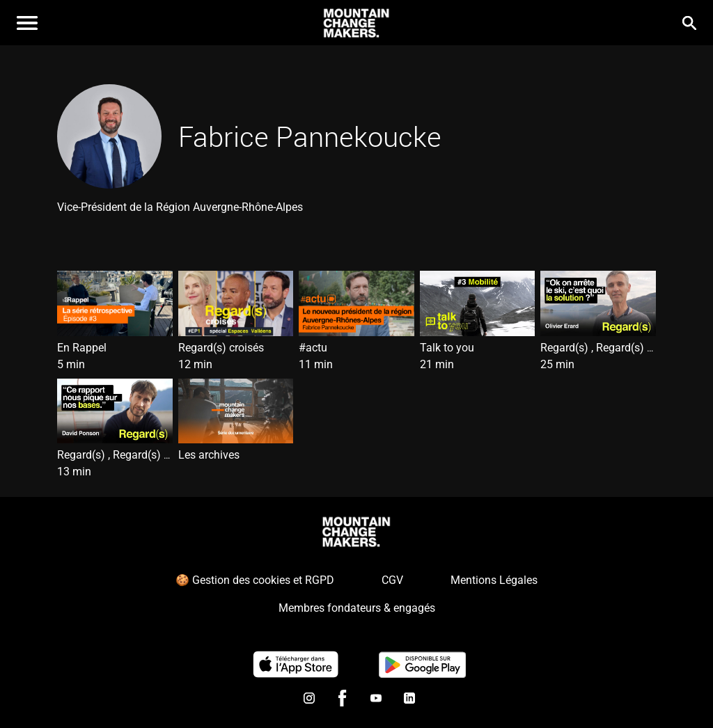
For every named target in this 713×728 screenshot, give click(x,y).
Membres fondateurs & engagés (357, 608)
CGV (392, 580)
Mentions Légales (494, 580)
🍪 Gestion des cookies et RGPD (255, 580)
